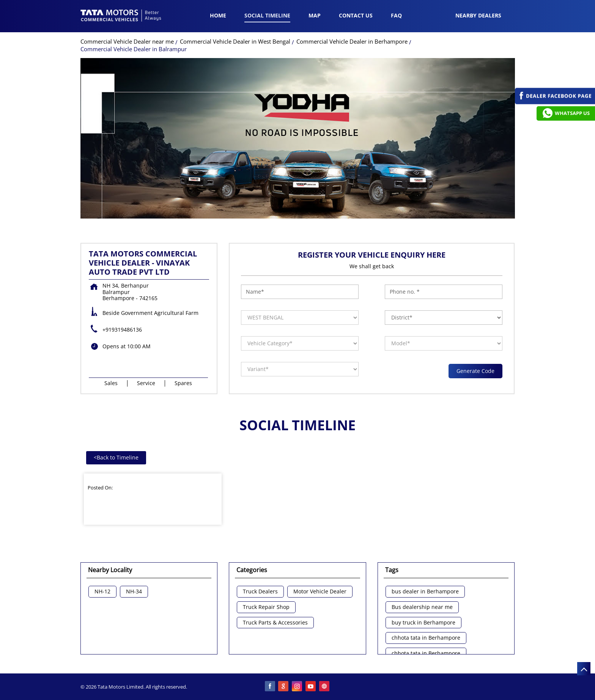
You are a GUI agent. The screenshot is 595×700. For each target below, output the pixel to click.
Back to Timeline (116, 457)
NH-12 (102, 592)
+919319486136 (122, 330)
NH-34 (134, 592)
